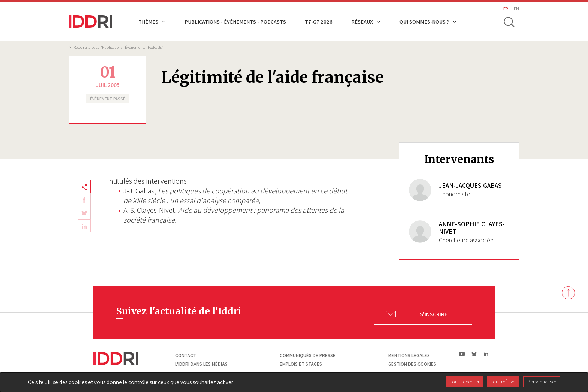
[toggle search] (509, 22)
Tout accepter (464, 382)
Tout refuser (503, 382)
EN (516, 9)
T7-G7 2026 (319, 22)
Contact (186, 356)
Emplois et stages (301, 365)
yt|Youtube (462, 355)
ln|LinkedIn (486, 355)
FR (506, 9)
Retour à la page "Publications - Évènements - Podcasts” (118, 47)
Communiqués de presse (308, 356)
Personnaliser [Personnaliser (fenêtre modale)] (542, 382)
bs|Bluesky (474, 355)
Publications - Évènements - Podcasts (235, 22)
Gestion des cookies (412, 365)
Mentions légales (409, 356)
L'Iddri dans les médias (201, 365)
